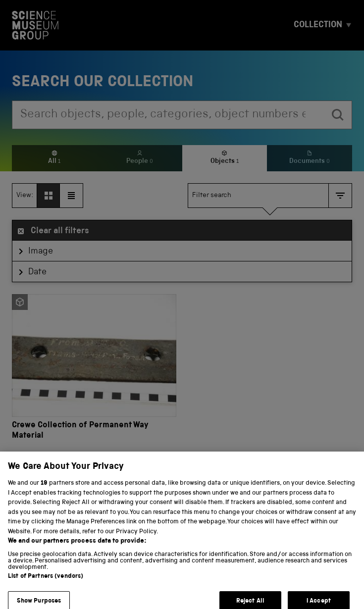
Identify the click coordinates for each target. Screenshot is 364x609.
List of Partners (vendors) (46, 582)
